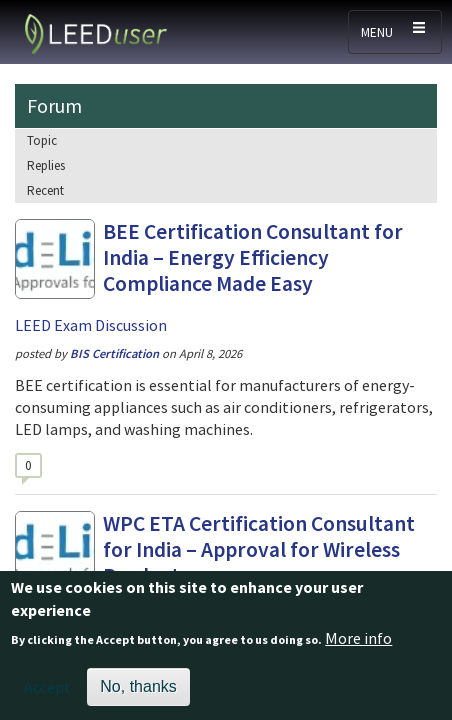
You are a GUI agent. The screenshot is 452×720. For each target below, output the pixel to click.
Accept (47, 695)
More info (358, 646)
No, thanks (138, 694)
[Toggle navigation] (395, 32)
